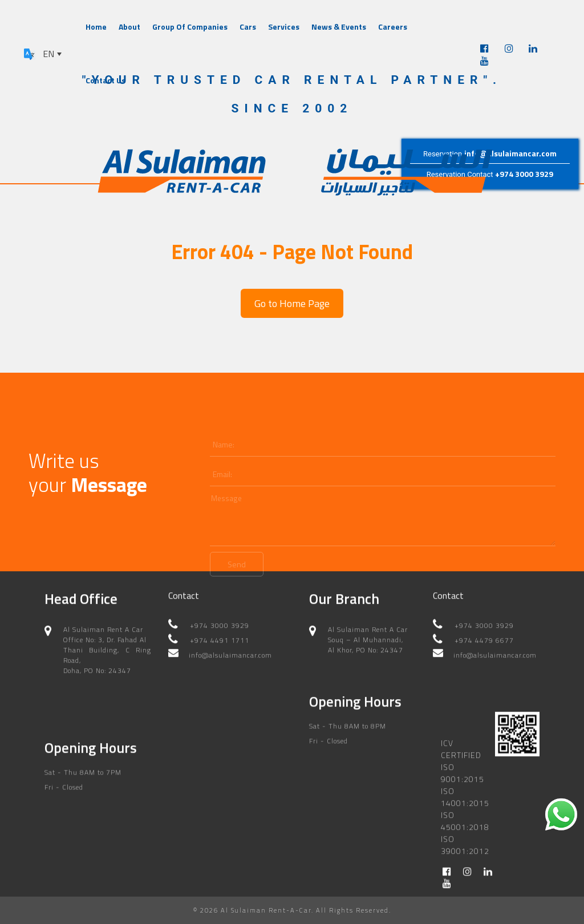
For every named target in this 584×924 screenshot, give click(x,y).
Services (284, 27)
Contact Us (106, 80)
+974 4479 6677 (484, 635)
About (129, 27)
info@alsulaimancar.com (510, 153)
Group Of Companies (190, 27)
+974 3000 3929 (524, 174)
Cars (248, 27)
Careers (393, 27)
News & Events (339, 27)
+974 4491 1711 (220, 635)
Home (96, 27)
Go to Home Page (292, 303)
